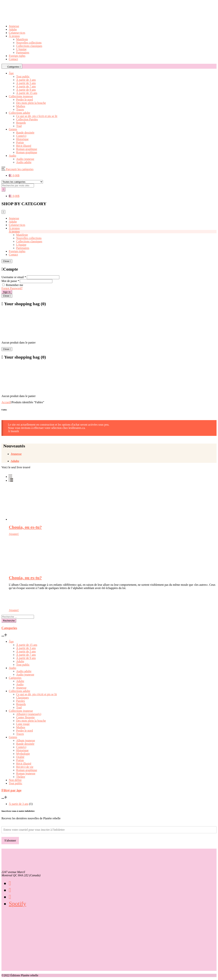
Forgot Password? (12, 288)
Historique (22, 750)
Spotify (17, 904)
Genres (13, 737)
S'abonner (10, 840)
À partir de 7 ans (26, 655)
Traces (20, 734)
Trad (19, 707)
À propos (14, 36)
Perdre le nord (25, 731)
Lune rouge (23, 724)
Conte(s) (21, 747)
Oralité (20, 757)
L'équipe (21, 245)
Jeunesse (14, 26)
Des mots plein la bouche (31, 721)
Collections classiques (29, 46)
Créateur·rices (17, 33)
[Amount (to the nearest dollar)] (18, 186)
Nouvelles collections (29, 43)
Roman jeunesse (26, 773)
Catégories (15, 678)
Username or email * (14, 277)
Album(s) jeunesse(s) (29, 714)
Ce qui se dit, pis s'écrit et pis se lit (37, 694)
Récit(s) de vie (25, 767)
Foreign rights (17, 56)
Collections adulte (19, 691)
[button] (17, 169)
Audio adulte (24, 671)
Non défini (15, 780)
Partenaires (23, 52)
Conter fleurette (25, 717)
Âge (11, 642)
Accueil (6, 402)
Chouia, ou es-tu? (25, 527)
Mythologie (23, 754)
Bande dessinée (25, 744)
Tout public (23, 665)
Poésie (20, 760)
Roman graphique (27, 770)
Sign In (7, 292)
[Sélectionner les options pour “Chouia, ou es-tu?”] (14, 534)
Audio (12, 668)
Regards (21, 704)
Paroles (20, 701)
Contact (13, 59)
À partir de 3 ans (26, 648)
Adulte (13, 29)
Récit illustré (24, 764)
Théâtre (21, 777)
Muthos (21, 727)
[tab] (114, 454)
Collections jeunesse (21, 711)
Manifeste (22, 39)
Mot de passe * (10, 281)
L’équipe (21, 49)
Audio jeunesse (25, 674)
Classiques (22, 698)
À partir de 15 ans (27, 645)
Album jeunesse (26, 740)
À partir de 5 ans (26, 651)
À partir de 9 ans (26, 658)
